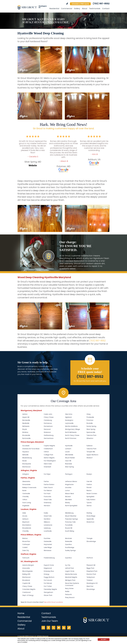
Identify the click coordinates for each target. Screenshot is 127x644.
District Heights (49, 458)
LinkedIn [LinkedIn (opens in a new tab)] (64, 628)
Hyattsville (69, 446)
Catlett (25, 547)
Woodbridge (91, 541)
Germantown (49, 438)
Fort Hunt (47, 493)
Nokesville (69, 541)
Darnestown (48, 426)
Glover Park (48, 595)
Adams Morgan (28, 565)
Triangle (89, 538)
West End (90, 586)
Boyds (25, 429)
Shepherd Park (92, 571)
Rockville (90, 423)
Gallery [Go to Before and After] (77, 9)
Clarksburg (48, 420)
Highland (68, 417)
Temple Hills (91, 452)
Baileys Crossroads (29, 487)
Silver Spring (91, 429)
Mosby (68, 503)
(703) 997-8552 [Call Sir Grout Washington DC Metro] (101, 4)
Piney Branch (70, 597)
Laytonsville (69, 423)
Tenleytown (91, 577)
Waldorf (90, 458)
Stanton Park (91, 574)
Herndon (47, 506)
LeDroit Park (69, 568)
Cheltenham (48, 449)
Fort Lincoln (48, 580)
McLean (68, 497)
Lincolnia (68, 487)
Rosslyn (89, 474)
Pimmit (89, 487)
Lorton (67, 490)
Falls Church (48, 487)
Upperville (90, 519)
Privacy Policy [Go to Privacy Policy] (78, 639)
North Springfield (71, 506)
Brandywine (27, 464)
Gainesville (48, 541)
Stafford (90, 558)
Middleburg (69, 513)
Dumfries (47, 538)
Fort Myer (47, 474)
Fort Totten (48, 586)
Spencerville (91, 432)
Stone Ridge (91, 516)
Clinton (46, 452)
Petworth (68, 594)
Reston (89, 490)
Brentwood (26, 467)
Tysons (89, 503)
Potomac (90, 420)
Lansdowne (48, 525)
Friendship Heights (50, 589)
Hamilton (47, 519)
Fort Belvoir (48, 490)
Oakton (89, 484)
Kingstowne (69, 484)
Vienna (89, 506)
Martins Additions (71, 426)
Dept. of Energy (28, 595)
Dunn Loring (27, 503)
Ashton (25, 414)
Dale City (26, 550)
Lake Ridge (48, 547)
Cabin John (48, 414)
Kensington (69, 420)
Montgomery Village (72, 429)
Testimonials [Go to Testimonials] (95, 9)
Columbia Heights (29, 589)
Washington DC (92, 583)
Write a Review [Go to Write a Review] (67, 4)
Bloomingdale (27, 571)
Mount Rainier (70, 458)
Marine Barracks (71, 574)
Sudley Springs (70, 550)
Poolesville (90, 417)
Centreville (26, 493)
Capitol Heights (49, 446)
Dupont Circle (49, 565)
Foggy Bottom (49, 577)
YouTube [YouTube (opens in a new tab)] (59, 628)
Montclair (69, 538)
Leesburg (47, 528)
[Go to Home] (32, 7)
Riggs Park (90, 568)
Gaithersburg (49, 435)
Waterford (90, 522)
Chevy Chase (49, 417)
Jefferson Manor (71, 481)
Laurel (67, 452)
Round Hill (69, 528)
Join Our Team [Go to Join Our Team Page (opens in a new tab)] (50, 621)
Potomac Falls (70, 522)
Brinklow (25, 432)
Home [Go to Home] (21, 613)
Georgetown (48, 592)
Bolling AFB (26, 574)
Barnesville (26, 420)
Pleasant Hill (91, 565)
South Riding (70, 531)
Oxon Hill (68, 461)
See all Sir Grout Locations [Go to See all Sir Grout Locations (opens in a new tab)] (53, 602)
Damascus (48, 423)
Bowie (25, 461)
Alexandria (26, 481)
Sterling (89, 513)
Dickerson (47, 432)
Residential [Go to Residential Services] (54, 9)
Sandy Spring (91, 426)
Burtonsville (26, 438)
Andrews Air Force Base (31, 449)
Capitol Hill (26, 583)
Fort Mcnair (48, 583)
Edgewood (48, 568)
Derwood (47, 429)
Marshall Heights (71, 577)
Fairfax (46, 481)
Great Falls (48, 500)
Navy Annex (69, 588)
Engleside (26, 506)
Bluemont (26, 522)
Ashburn (25, 519)
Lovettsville (48, 531)
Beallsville (26, 423)
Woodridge (91, 589)
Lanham (68, 449)
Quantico (68, 544)
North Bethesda (71, 432)
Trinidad (90, 580)
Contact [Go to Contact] (106, 9)
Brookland (26, 580)
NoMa (67, 591)
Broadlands (27, 528)
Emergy (47, 574)
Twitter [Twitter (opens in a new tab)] (54, 628)
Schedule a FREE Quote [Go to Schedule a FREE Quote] (80, 4)
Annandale (26, 484)
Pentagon (69, 474)
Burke (24, 490)
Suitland (89, 446)
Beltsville (25, 455)
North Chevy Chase (72, 435)
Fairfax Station (49, 484)
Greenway (48, 503)
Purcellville (69, 525)
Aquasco (26, 452)
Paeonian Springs (71, 519)
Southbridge (70, 547)
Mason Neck (70, 493)
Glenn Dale (48, 464)
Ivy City (68, 565)
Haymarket (48, 544)
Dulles (46, 513)
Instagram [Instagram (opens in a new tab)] (43, 628)
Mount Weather (71, 516)
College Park (48, 455)
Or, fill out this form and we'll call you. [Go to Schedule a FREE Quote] (90, 381)
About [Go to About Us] (85, 9)
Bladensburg (27, 458)
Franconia (47, 497)
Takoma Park (91, 435)
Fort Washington (50, 461)
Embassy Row (49, 571)
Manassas (48, 550)
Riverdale (69, 464)
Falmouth (26, 558)
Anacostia (26, 568)
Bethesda (26, 426)
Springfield (90, 497)
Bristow (25, 538)
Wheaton (90, 438)
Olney (89, 414)
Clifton (25, 500)
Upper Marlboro (92, 455)
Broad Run (26, 541)
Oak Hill (89, 481)
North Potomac (71, 438)
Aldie (24, 513)
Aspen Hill (26, 417)
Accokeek (26, 446)
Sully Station (91, 500)
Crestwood (26, 592)
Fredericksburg (49, 558)
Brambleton (27, 525)
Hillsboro (47, 522)
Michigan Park (70, 580)
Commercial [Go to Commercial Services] (67, 9)
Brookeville (26, 435)
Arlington (26, 474)
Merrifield (68, 500)
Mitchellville (69, 455)
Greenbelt (47, 467)
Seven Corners (92, 493)
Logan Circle (70, 571)
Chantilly (26, 497)
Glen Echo (69, 414)
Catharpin (26, 544)
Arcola (25, 516)
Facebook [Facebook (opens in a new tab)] (48, 628)
